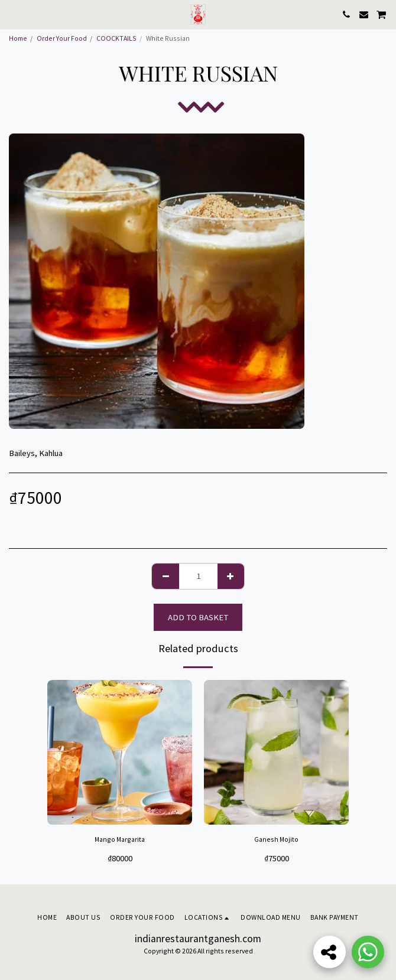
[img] (120, 752)
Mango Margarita (120, 839)
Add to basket (198, 617)
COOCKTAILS (116, 38)
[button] (13, 14)
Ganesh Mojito (276, 839)
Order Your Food (62, 38)
